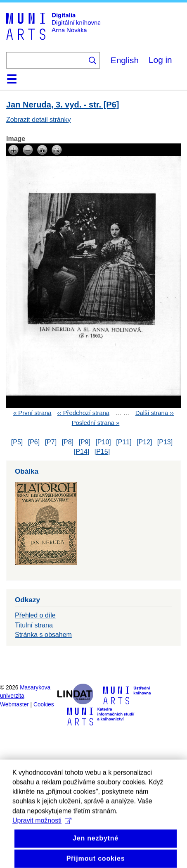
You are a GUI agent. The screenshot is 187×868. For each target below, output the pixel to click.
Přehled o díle (35, 615)
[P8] (68, 442)
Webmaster (14, 705)
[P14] (82, 452)
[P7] (51, 442)
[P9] (84, 442)
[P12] (144, 442)
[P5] (17, 442)
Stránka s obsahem (43, 635)
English (125, 60)
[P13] (165, 442)
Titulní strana (34, 625)
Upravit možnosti (42, 834)
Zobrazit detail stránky (39, 120)
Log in (160, 60)
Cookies (44, 705)
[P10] (103, 442)
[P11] (124, 442)
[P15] (102, 452)
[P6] (34, 442)
